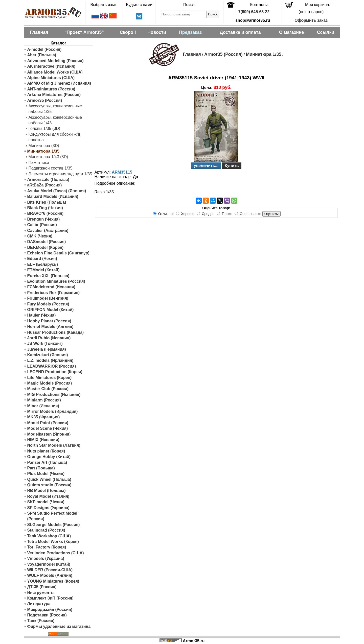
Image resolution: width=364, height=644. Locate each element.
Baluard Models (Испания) (53, 196)
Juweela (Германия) (47, 349)
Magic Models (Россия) (50, 383)
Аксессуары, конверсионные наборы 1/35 (55, 109)
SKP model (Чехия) (46, 502)
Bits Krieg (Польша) (47, 202)
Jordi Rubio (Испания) (49, 338)
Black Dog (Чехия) (45, 208)
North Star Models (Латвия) (54, 445)
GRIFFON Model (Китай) (51, 310)
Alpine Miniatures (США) (51, 78)
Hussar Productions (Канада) (56, 332)
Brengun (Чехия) (44, 219)
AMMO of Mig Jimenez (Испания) (59, 83)
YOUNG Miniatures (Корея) (53, 581)
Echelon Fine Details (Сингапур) (58, 253)
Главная (39, 32)
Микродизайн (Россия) (50, 610)
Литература (39, 604)
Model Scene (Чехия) (48, 428)
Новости (157, 32)
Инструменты (41, 593)
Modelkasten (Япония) (49, 434)
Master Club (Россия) (48, 389)
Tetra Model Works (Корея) (53, 542)
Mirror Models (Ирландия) (53, 411)
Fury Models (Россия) (48, 304)
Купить (232, 166)
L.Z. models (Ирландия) (50, 360)
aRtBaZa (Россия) (45, 185)
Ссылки (326, 32)
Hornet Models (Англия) (50, 327)
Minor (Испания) (43, 406)
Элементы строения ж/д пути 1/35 (60, 174)
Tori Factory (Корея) (47, 547)
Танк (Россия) (41, 621)
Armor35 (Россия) (45, 100)
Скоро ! (128, 32)
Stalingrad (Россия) (46, 530)
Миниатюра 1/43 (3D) (48, 157)
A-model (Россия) (44, 49)
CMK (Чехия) (40, 236)
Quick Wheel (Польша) (49, 479)
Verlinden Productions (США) (56, 553)
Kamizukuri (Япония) (48, 355)
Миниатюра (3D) (44, 146)
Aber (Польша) (42, 55)
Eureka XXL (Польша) (48, 276)
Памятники (39, 163)
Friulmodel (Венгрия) (48, 298)
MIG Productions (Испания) (54, 395)
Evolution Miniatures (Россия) (56, 281)
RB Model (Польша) (47, 491)
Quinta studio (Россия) (49, 485)
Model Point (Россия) (48, 423)
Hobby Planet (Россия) (49, 321)
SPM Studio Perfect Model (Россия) (52, 516)
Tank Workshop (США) (49, 536)
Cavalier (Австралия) (48, 231)
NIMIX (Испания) (43, 440)
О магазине (291, 32)
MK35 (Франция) (44, 417)
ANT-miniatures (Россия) (51, 89)
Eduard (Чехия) (42, 259)
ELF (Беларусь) (43, 264)
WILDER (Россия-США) (50, 570)
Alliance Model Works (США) (55, 72)
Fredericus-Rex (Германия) (54, 293)
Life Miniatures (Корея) (50, 378)
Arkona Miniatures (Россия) (54, 95)
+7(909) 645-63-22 (253, 12)
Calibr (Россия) (42, 225)
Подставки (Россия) (47, 615)
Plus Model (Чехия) (46, 474)
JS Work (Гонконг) (45, 343)
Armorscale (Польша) (48, 180)
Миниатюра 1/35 (264, 54)
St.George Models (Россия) (54, 525)
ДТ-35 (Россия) (42, 587)
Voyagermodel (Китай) (49, 564)
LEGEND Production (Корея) (55, 372)
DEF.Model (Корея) (45, 247)
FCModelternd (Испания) (51, 287)
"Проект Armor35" (84, 32)
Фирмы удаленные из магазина (59, 626)
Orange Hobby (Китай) (49, 457)
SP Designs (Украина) (48, 508)
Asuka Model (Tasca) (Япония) (57, 191)
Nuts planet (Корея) (46, 451)
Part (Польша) (41, 468)
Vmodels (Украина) (46, 558)
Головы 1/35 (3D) (44, 128)
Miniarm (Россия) (44, 400)
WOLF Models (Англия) (50, 575)
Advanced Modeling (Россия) (55, 61)
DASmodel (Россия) (47, 242)
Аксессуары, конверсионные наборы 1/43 (55, 120)
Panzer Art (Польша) (47, 462)
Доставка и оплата (240, 32)
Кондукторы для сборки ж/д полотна (54, 137)
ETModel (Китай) (43, 270)
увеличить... (206, 166)
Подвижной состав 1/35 (51, 168)
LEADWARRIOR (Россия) (52, 366)
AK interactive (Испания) (51, 66)
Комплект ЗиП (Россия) (50, 598)
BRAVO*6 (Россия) (45, 213)
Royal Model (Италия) (48, 496)
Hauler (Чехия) (42, 315)
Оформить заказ (311, 20)
